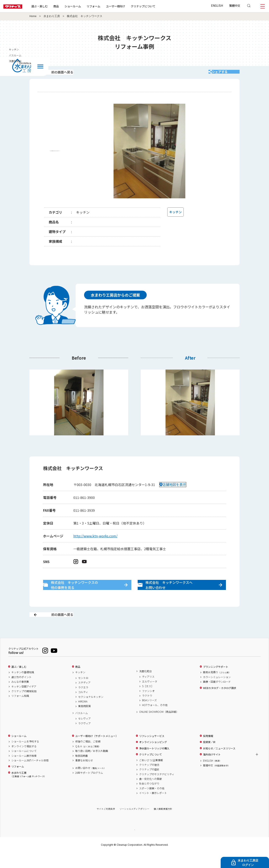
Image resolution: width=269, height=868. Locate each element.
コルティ (83, 707)
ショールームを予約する (25, 756)
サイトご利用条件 (106, 824)
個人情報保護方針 (163, 824)
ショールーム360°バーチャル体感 (30, 775)
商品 (78, 681)
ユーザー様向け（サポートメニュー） (97, 751)
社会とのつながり (149, 798)
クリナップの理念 (149, 779)
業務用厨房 (84, 721)
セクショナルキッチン (91, 712)
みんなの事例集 (20, 697)
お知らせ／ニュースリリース (219, 763)
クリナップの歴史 (149, 784)
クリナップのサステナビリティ (157, 789)
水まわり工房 (52, 16)
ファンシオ (148, 706)
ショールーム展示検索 (24, 770)
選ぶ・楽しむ (53, 6)
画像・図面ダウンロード (217, 697)
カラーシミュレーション (217, 692)
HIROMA (83, 716)
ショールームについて (24, 766)
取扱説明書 (82, 770)
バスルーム (82, 728)
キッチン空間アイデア (24, 701)
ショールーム (86, 6)
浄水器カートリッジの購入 (154, 763)
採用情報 (208, 751)
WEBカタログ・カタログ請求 (220, 703)
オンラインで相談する (24, 761)
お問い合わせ (91, 783)
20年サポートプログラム (89, 787)
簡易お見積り (217, 687)
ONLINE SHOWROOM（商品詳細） (159, 727)
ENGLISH (217, 5)
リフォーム (107, 6)
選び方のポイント (21, 692)
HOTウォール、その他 (155, 720)
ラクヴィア (84, 738)
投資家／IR (209, 757)
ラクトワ (147, 710)
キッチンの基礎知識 (23, 687)
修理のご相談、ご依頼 (88, 756)
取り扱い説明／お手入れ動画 (92, 766)
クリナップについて (156, 6)
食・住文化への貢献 (150, 794)
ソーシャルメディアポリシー (134, 824)
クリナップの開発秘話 (24, 706)
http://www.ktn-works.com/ (95, 541)
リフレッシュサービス (152, 751)
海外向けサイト (212, 769)
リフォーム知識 (20, 711)
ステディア (84, 697)
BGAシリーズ (149, 715)
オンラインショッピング (153, 757)
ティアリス (148, 692)
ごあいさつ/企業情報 (151, 775)
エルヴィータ (150, 696)
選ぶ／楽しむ (19, 681)
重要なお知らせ (84, 775)
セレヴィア (84, 733)
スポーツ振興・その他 (152, 803)
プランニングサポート (216, 681)
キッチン (80, 687)
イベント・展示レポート (153, 808)
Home (33, 16)
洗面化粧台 (145, 686)
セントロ (83, 693)
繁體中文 (235, 5)
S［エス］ (148, 701)
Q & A (88, 761)
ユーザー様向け (129, 6)
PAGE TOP (134, 844)
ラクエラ (83, 702)
